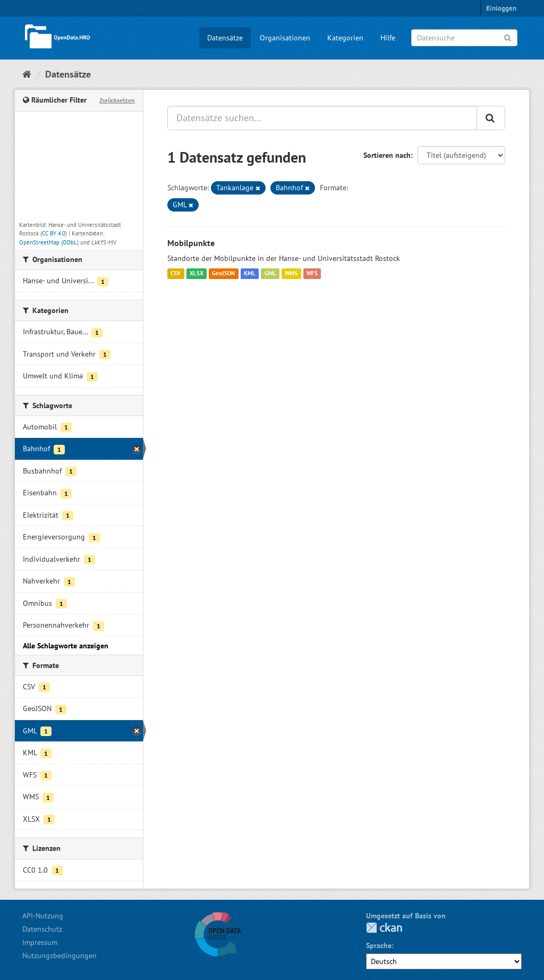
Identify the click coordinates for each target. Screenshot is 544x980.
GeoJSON (223, 274)
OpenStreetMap (39, 242)
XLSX (197, 274)
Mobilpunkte (191, 243)
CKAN (384, 928)
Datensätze (225, 38)
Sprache (379, 945)
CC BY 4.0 (54, 233)
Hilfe (388, 38)
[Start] (27, 74)
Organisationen (285, 38)
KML (250, 274)
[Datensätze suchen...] (322, 118)
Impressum (40, 942)
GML (270, 274)
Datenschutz (42, 929)
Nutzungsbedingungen (59, 956)
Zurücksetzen (117, 100)
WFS (312, 274)
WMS (291, 274)
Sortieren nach (387, 155)
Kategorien (345, 38)
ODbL (70, 242)
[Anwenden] (508, 37)
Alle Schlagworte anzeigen (66, 646)
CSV (176, 274)
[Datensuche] (464, 38)
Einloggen (501, 8)
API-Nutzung (43, 916)
